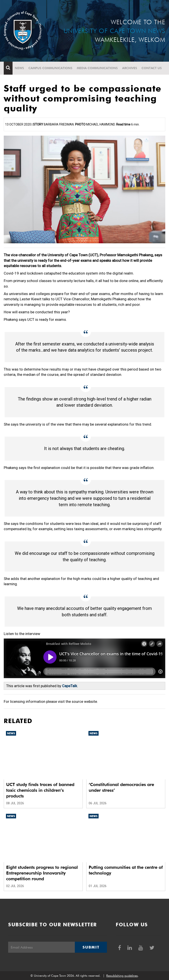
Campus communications (50, 68)
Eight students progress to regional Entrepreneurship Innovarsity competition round (42, 873)
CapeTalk (70, 686)
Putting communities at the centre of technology (126, 870)
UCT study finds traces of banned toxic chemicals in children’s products (40, 790)
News (19, 68)
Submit (91, 947)
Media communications (97, 68)
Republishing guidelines (122, 976)
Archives (130, 68)
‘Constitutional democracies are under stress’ (121, 787)
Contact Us (152, 68)
